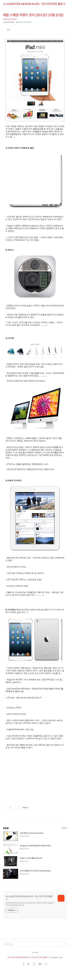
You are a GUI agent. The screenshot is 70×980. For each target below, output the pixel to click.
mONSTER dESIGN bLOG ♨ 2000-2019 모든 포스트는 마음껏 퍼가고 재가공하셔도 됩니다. (30, 904)
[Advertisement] (35, 778)
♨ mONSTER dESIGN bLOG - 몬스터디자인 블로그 (34, 4)
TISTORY (35, 953)
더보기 (64, 828)
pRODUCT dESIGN (10, 19)
